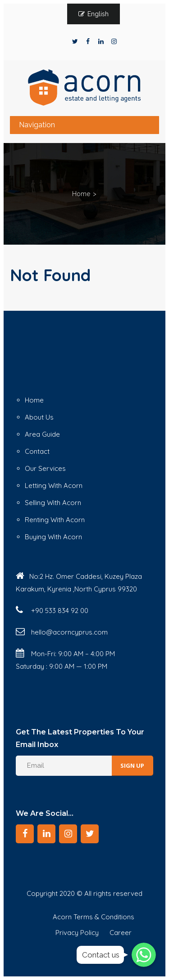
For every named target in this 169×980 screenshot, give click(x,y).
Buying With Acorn (53, 537)
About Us (39, 417)
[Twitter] (90, 834)
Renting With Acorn (55, 520)
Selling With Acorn (53, 503)
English (98, 14)
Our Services (45, 468)
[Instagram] (68, 834)
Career (121, 933)
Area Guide (42, 434)
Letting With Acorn (54, 486)
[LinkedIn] (46, 834)
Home (81, 194)
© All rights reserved (110, 893)
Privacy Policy (77, 933)
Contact (37, 451)
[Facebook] (25, 834)
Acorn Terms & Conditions (94, 917)
